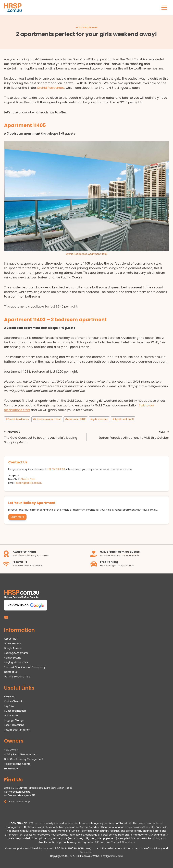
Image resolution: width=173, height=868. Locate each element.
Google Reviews (13, 648)
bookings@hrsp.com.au (29, 483)
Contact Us (11, 672)
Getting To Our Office (17, 676)
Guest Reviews (13, 643)
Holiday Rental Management (21, 754)
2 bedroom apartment (47, 419)
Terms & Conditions (123, 842)
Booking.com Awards (16, 653)
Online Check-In (14, 701)
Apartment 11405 (76, 419)
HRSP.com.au (35, 823)
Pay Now (9, 706)
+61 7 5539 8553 (56, 469)
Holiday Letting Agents (17, 764)
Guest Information (15, 711)
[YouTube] (6, 617)
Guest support (14, 848)
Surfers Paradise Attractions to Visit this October (129, 435)
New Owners (11, 749)
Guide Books (11, 715)
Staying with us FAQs (16, 662)
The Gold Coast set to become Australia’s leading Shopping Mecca (44, 437)
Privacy (158, 848)
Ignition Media (114, 856)
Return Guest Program (17, 730)
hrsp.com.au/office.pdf (139, 827)
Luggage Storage (14, 720)
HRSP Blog (10, 696)
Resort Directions (14, 725)
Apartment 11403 (123, 419)
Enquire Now (11, 768)
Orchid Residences (51, 88)
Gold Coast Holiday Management (24, 759)
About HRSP (11, 639)
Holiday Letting (13, 658)
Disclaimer (86, 852)
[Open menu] (164, 8)
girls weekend (99, 419)
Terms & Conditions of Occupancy (25, 667)
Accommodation (87, 28)
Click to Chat (28, 479)
